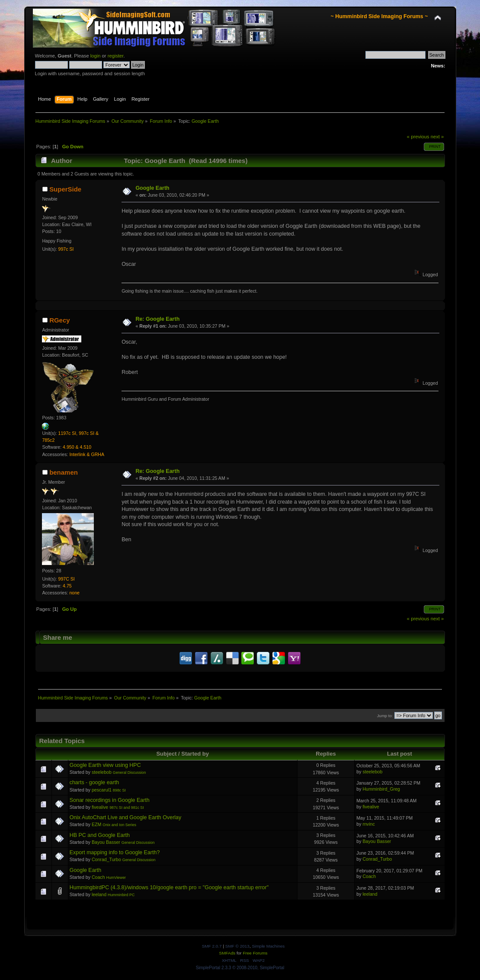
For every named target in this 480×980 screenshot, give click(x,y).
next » (437, 137)
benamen (64, 472)
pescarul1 (102, 790)
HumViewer (116, 878)
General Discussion (130, 773)
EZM (96, 824)
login (96, 56)
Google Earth (152, 188)
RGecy (59, 320)
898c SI (119, 790)
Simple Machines (268, 946)
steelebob (102, 772)
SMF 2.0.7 (212, 946)
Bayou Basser (106, 842)
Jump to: (385, 716)
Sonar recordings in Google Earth (110, 800)
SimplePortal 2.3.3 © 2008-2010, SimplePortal (240, 968)
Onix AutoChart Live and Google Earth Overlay (126, 817)
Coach (98, 877)
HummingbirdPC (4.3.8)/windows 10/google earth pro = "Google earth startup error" (169, 887)
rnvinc (368, 824)
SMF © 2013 (237, 946)
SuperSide (65, 189)
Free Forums (255, 953)
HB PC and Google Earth (100, 835)
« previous (418, 137)
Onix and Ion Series (119, 825)
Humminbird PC (121, 895)
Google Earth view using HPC (105, 765)
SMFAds (227, 953)
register (116, 56)
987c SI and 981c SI (127, 808)
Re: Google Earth (157, 319)
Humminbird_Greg (381, 789)
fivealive (100, 807)
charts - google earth (94, 782)
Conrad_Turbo (106, 859)
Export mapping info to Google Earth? (115, 852)
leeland (99, 894)
